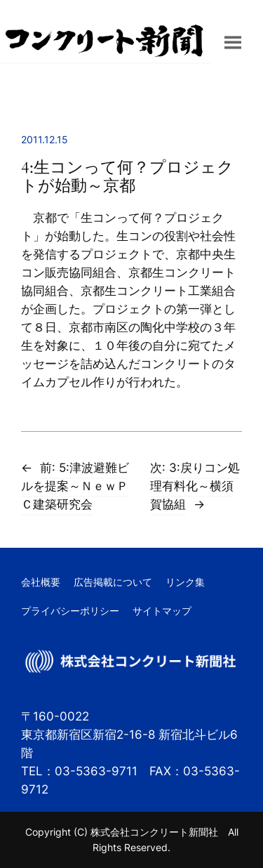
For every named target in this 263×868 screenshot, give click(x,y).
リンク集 (185, 582)
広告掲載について (113, 582)
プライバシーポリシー (70, 611)
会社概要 (41, 582)
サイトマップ (162, 611)
